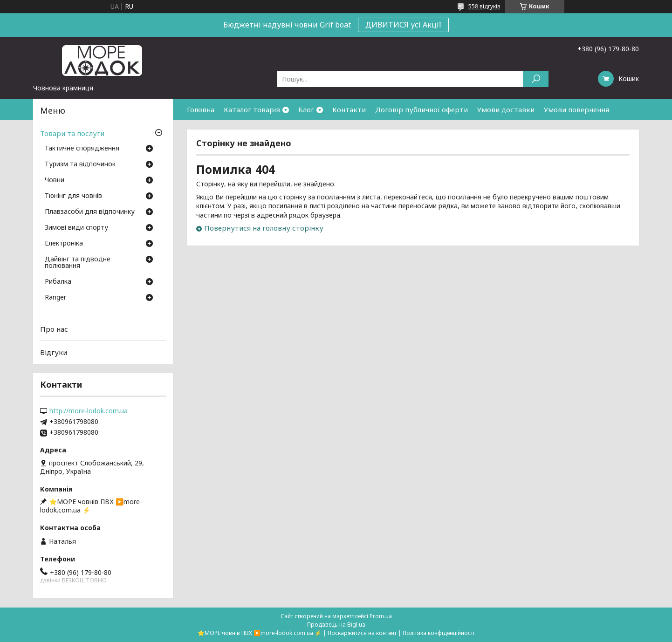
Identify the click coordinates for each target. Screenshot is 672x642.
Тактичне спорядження (82, 149)
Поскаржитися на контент (362, 633)
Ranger (55, 298)
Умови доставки (506, 109)
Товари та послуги (72, 133)
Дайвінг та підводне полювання (78, 263)
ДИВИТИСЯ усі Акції (403, 25)
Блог (306, 109)
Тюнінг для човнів (73, 196)
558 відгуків (484, 6)
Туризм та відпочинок (80, 164)
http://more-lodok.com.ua (89, 411)
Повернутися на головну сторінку (264, 228)
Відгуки (54, 352)
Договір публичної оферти (422, 109)
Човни (55, 180)
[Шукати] (536, 79)
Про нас (54, 329)
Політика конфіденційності (439, 633)
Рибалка (58, 282)
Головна (201, 109)
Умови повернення (576, 109)
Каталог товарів (252, 109)
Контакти (349, 109)
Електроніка (64, 244)
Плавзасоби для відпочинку (90, 212)
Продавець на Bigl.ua (336, 625)
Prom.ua (381, 616)
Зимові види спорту (76, 228)
